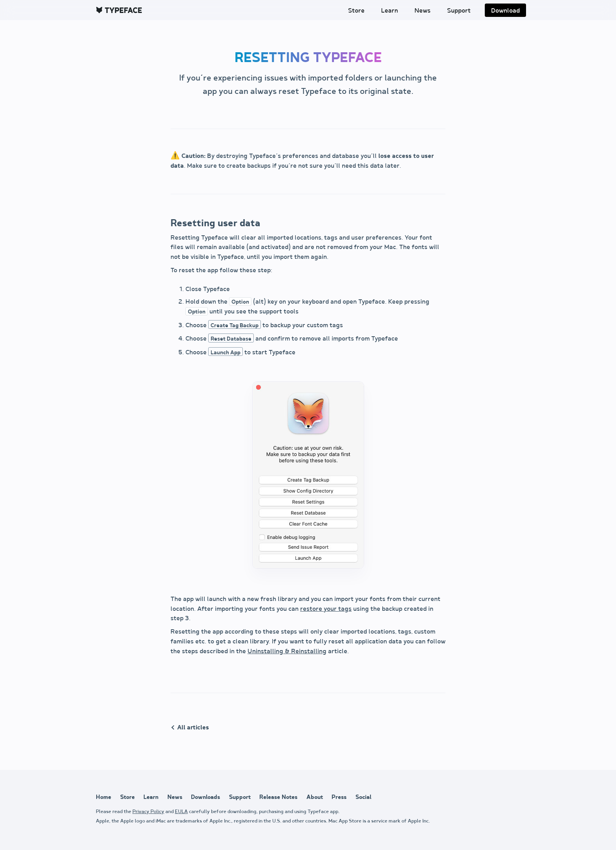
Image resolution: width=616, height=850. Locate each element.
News (423, 11)
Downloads (205, 797)
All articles (193, 728)
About (315, 797)
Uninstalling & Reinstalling (287, 651)
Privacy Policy (148, 812)
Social (363, 797)
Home (104, 797)
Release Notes (278, 797)
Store (356, 11)
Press (339, 797)
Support (459, 11)
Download (505, 11)
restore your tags (326, 609)
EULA (181, 812)
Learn (390, 11)
